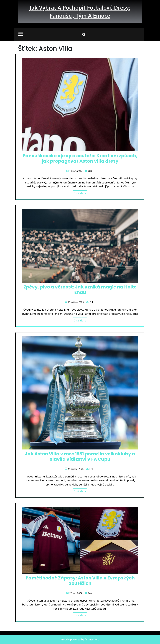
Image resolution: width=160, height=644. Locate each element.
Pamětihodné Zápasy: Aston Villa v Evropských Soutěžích (80, 581)
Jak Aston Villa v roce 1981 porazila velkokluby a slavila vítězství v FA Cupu (80, 457)
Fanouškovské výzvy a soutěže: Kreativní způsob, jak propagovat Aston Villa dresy (80, 158)
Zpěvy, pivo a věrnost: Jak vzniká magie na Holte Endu (80, 290)
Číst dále (80, 193)
